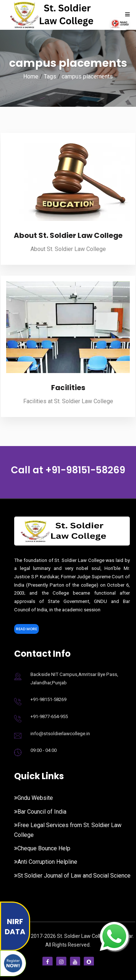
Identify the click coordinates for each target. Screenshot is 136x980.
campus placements (87, 76)
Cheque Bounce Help (42, 848)
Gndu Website (34, 798)
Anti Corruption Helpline (46, 862)
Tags (50, 76)
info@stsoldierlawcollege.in (60, 734)
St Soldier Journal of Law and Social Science (72, 876)
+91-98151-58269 (85, 470)
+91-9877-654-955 (49, 716)
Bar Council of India (40, 812)
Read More (26, 629)
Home (31, 76)
